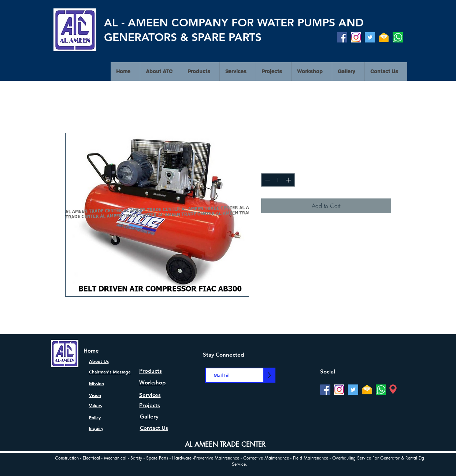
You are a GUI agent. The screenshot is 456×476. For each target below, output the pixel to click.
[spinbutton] (278, 180)
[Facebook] (342, 37)
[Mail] (384, 37)
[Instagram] (356, 37)
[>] (269, 375)
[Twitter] (370, 37)
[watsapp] (398, 37)
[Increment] (289, 180)
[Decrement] (267, 180)
